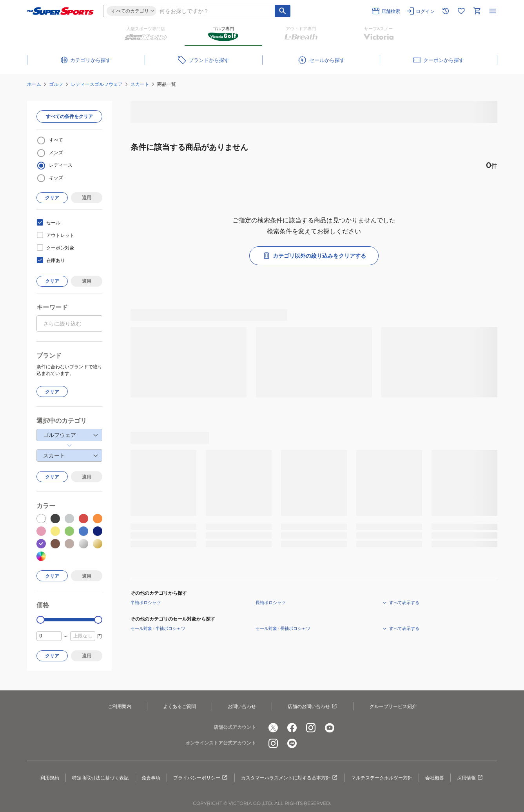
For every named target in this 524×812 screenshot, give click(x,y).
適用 (87, 198)
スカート (140, 84)
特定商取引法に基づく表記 (100, 778)
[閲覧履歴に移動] (446, 11)
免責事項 (151, 778)
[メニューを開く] (493, 11)
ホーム (34, 84)
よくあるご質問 (180, 706)
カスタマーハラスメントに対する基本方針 (290, 778)
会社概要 (435, 778)
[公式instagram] (311, 728)
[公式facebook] (292, 728)
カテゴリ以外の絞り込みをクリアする (314, 256)
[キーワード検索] (283, 11)
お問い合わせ (242, 706)
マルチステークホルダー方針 (382, 778)
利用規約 (50, 778)
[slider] (41, 620)
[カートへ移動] (477, 11)
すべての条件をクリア (69, 116)
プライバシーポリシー (201, 778)
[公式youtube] (330, 728)
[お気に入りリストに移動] (461, 11)
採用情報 (470, 778)
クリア (52, 198)
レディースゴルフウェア (97, 84)
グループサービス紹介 (393, 706)
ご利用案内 (120, 706)
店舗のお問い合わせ (313, 706)
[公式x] (273, 728)
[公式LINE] (292, 743)
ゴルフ (56, 84)
